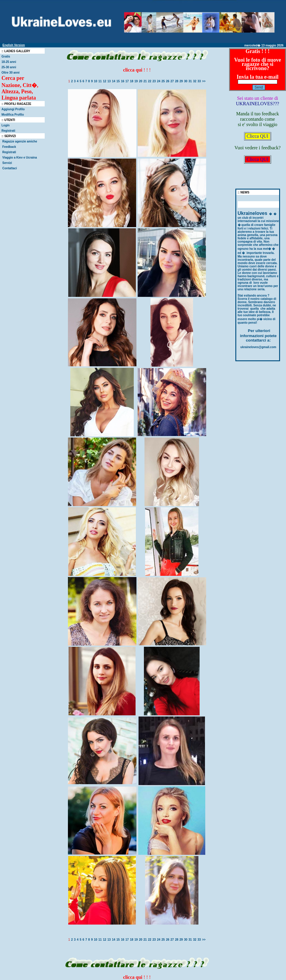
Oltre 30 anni (11, 73)
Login (6, 125)
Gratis (6, 56)
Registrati (8, 131)
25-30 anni (9, 67)
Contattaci (10, 168)
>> (204, 81)
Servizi (7, 163)
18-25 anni (9, 62)
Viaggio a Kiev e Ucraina (20, 158)
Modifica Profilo (13, 115)
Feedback (9, 147)
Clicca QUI (258, 136)
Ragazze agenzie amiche (20, 141)
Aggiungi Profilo (13, 109)
